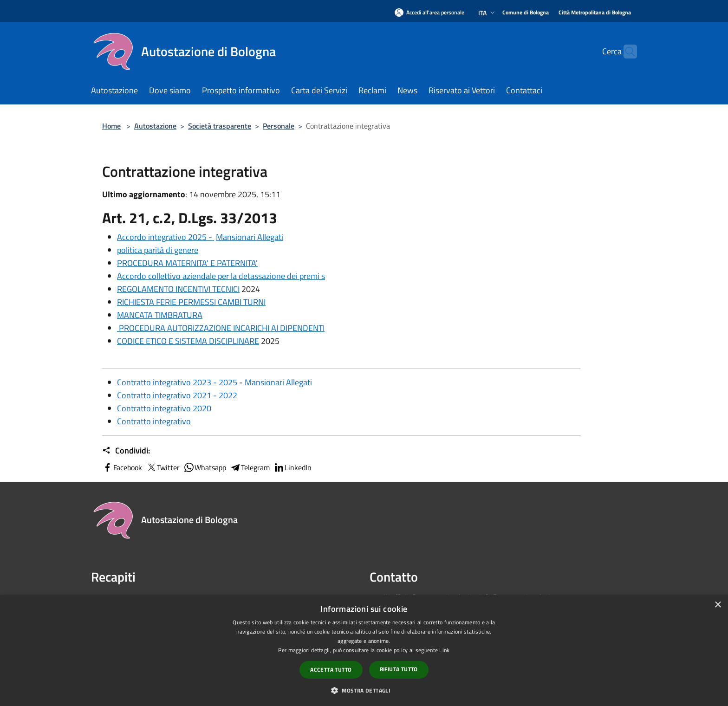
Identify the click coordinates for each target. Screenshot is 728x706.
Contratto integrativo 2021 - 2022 (177, 395)
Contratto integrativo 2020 (164, 408)
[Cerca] (626, 52)
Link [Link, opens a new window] (444, 650)
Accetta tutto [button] (331, 670)
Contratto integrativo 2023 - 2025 (177, 382)
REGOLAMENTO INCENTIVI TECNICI (178, 289)
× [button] (718, 605)
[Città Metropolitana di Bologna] (595, 13)
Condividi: (126, 451)
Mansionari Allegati (250, 237)
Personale (279, 126)
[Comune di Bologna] (526, 13)
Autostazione (155, 126)
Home (111, 126)
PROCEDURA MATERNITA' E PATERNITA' (187, 263)
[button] (364, 690)
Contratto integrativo (154, 421)
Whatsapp (205, 467)
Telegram (250, 467)
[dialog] (364, 651)
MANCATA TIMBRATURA (160, 315)
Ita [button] (487, 13)
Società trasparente (220, 126)
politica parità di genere (158, 250)
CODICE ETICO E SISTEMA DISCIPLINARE (188, 341)
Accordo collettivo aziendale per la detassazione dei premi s (221, 276)
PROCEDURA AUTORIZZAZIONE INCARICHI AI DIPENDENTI (221, 328)
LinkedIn (292, 467)
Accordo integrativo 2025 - (166, 237)
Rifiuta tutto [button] (399, 669)
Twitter (163, 467)
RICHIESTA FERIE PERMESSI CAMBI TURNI (191, 302)
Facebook (122, 467)
